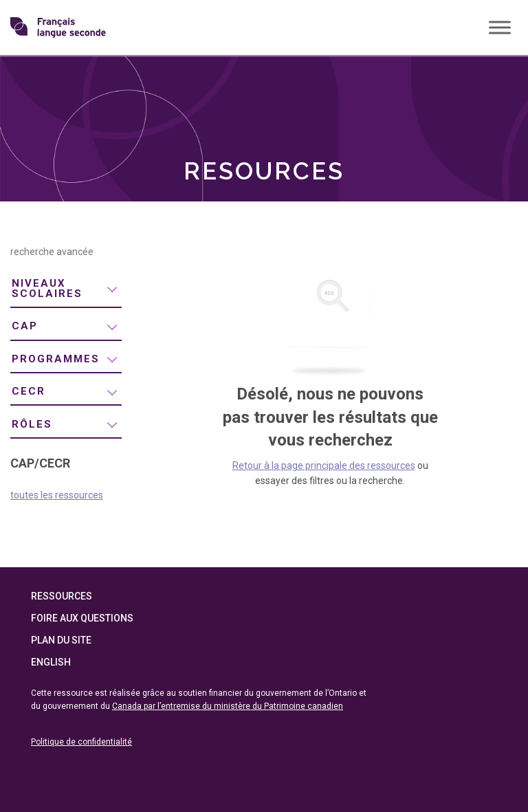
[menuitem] (66, 289)
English (51, 662)
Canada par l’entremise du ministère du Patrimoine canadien (228, 706)
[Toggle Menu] (500, 27)
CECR (29, 391)
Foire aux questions (82, 618)
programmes (56, 359)
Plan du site (61, 640)
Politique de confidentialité (81, 742)
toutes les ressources (57, 495)
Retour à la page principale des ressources (324, 465)
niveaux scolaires (47, 288)
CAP (25, 326)
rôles (32, 424)
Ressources (62, 596)
